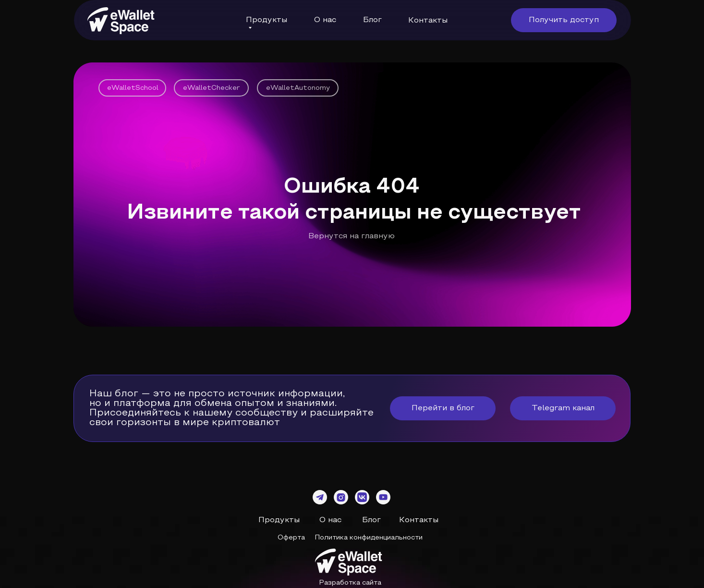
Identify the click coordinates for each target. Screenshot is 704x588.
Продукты (279, 520)
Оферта (291, 538)
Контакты (428, 21)
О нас (330, 520)
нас (328, 20)
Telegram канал (563, 408)
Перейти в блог (443, 408)
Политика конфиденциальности (369, 538)
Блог (372, 20)
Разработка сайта (350, 583)
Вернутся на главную (352, 236)
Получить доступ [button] (564, 20)
